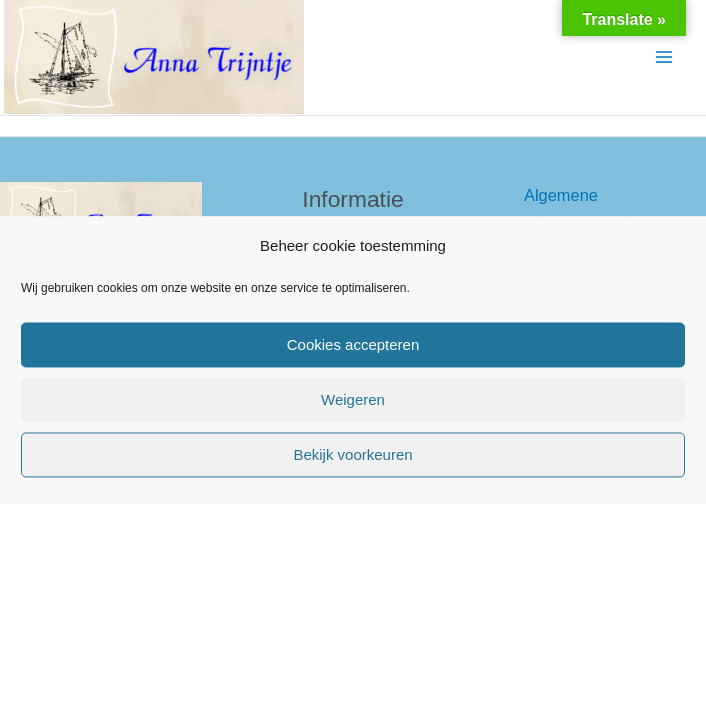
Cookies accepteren (353, 344)
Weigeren (353, 399)
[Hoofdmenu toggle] (663, 57)
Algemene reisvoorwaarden (584, 208)
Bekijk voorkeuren (352, 454)
